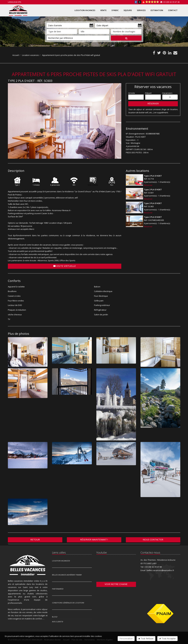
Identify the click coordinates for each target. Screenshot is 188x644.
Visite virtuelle (65, 266)
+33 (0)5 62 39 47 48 (171, 2)
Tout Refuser (146, 638)
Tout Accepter (167, 638)
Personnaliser (126, 638)
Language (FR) (14, 2)
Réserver (153, 103)
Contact (173, 10)
